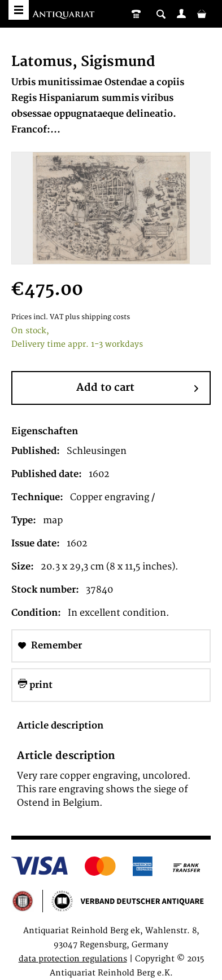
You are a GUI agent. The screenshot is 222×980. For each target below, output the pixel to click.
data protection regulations (73, 959)
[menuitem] (181, 14)
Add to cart (137, 389)
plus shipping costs (97, 317)
